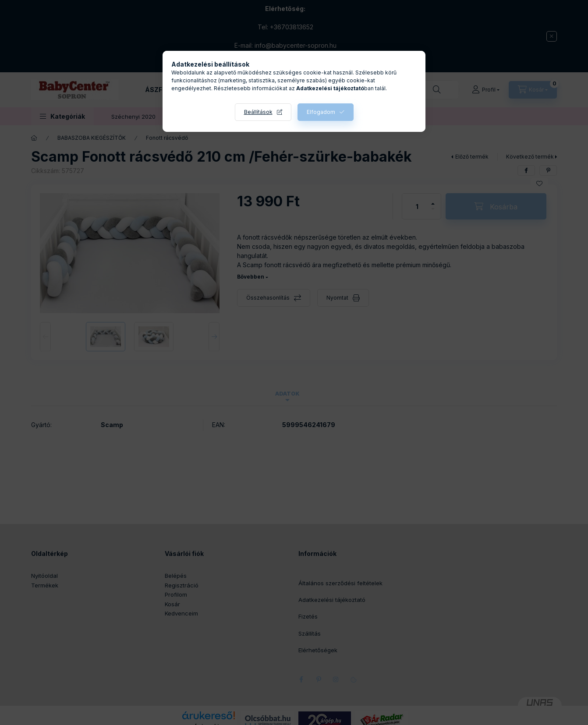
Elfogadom (321, 112)
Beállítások (258, 112)
